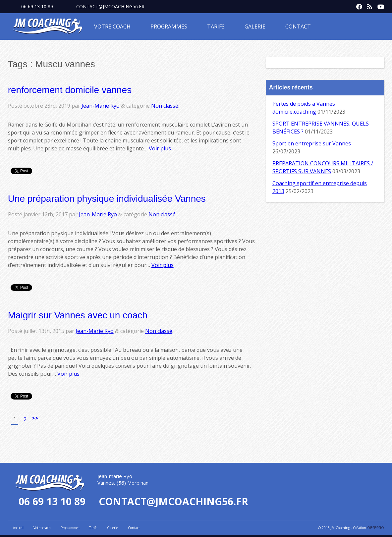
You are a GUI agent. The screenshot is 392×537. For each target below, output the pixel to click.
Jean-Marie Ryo (101, 106)
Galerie (255, 27)
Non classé (165, 106)
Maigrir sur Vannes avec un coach (78, 315)
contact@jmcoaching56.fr (110, 6)
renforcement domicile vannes (70, 90)
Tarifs (216, 27)
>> (35, 418)
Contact (298, 27)
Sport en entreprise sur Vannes (312, 143)
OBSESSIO (376, 528)
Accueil (18, 528)
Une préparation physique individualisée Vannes (107, 199)
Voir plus (160, 148)
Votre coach (112, 27)
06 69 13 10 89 (37, 6)
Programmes (169, 27)
